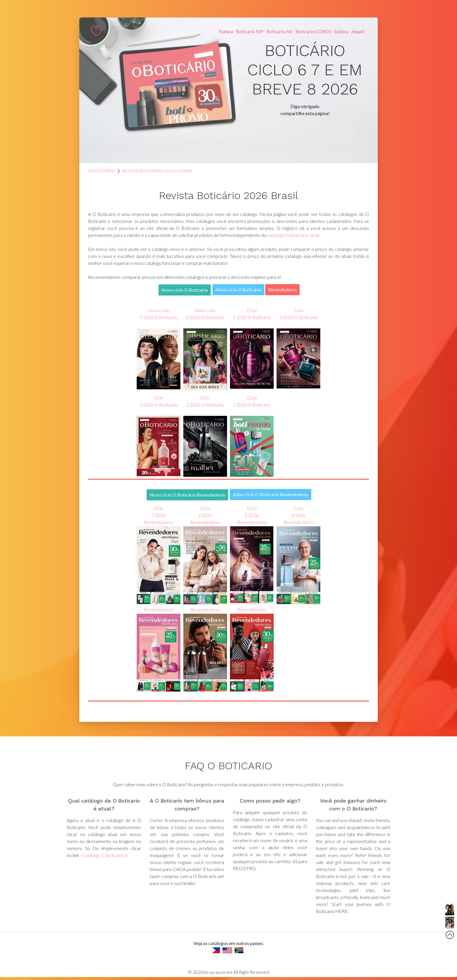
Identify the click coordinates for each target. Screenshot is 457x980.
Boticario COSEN (313, 31)
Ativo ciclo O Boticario (238, 290)
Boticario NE (280, 31)
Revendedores (282, 290)
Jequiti (358, 31)
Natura (226, 31)
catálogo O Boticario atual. (294, 235)
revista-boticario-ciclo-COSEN (157, 171)
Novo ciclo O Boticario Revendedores (187, 495)
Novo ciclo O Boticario (185, 290)
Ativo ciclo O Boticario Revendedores (271, 494)
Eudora (341, 31)
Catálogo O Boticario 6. (105, 855)
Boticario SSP (250, 31)
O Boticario (102, 171)
